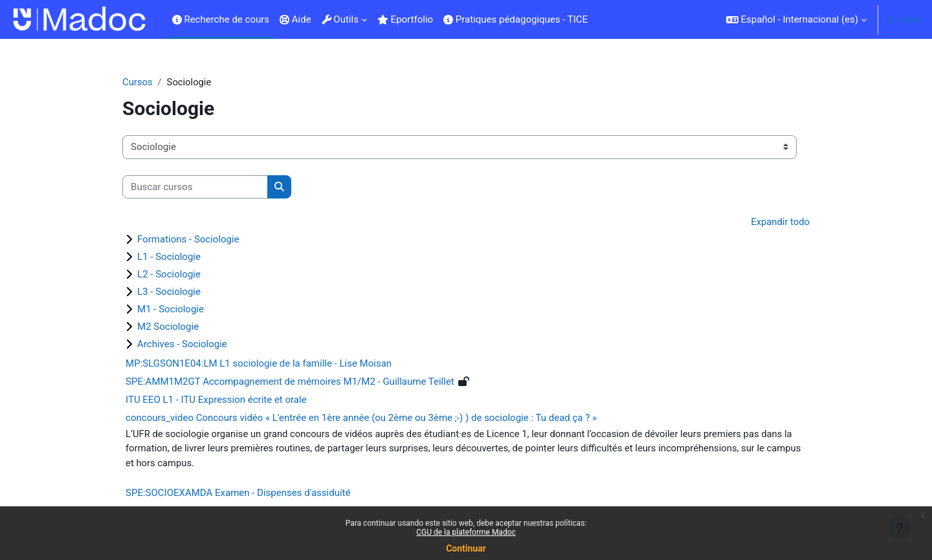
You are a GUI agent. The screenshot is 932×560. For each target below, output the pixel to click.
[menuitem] (598, 19)
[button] (796, 19)
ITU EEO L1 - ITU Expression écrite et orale (227, 400)
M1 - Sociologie (181, 310)
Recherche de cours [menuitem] (221, 19)
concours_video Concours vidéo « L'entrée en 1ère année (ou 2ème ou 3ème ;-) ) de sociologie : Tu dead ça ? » (372, 418)
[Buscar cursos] (205, 187)
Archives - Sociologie (193, 345)
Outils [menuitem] (340, 19)
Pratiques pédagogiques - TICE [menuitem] (516, 19)
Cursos (148, 82)
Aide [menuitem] (295, 19)
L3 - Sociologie (179, 292)
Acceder (904, 19)
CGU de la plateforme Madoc (466, 532)
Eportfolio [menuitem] (405, 19)
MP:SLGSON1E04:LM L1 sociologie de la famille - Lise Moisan (269, 364)
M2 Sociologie (178, 327)
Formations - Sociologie (199, 240)
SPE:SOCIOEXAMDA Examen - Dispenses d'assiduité (248, 494)
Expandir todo (770, 222)
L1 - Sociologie (179, 257)
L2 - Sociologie (179, 275)
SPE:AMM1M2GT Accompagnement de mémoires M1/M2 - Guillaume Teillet (300, 382)
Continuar (466, 548)
